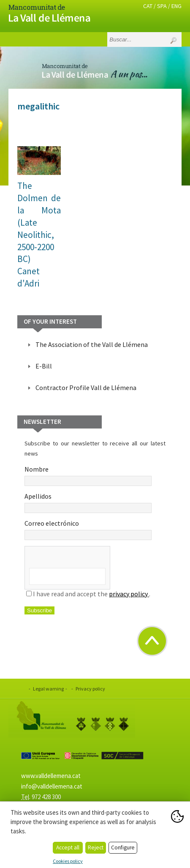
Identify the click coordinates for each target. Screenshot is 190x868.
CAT (148, 6)
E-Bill (44, 366)
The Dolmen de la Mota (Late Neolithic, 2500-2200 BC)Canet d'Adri (39, 235)
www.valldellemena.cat (51, 776)
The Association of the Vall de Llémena (92, 344)
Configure (123, 848)
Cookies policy (68, 861)
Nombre (88, 475)
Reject (96, 848)
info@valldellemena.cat (52, 786)
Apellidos (88, 502)
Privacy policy (90, 689)
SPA (162, 6)
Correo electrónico (88, 530)
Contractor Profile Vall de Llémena (86, 388)
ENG (176, 6)
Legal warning (48, 689)
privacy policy (129, 594)
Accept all (68, 848)
